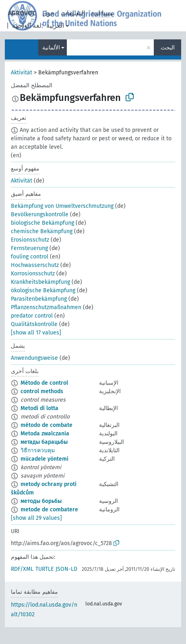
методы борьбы (41, 501)
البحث (168, 48)
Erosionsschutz (30, 240)
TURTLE (44, 569)
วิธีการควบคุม (38, 450)
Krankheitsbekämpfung (40, 282)
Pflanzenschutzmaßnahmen (46, 307)
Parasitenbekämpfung (39, 299)
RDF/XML (22, 569)
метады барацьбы (44, 442)
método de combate (46, 425)
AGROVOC (22, 13)
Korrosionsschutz (33, 274)
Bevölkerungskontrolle (40, 214)
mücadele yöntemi (44, 459)
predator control (32, 316)
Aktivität (22, 73)
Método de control (44, 383)
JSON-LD (66, 569)
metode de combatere (49, 510)
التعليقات (73, 13)
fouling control (30, 257)
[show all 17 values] (36, 333)
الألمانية (51, 48)
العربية (55, 26)
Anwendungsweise (34, 358)
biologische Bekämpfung (42, 223)
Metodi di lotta (39, 408)
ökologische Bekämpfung (43, 290)
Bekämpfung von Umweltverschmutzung (62, 206)
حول (48, 13)
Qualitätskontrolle (34, 324)
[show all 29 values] (36, 518)
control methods (42, 391)
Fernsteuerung (29, 248)
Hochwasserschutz (35, 265)
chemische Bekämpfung (42, 231)
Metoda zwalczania (45, 434)
